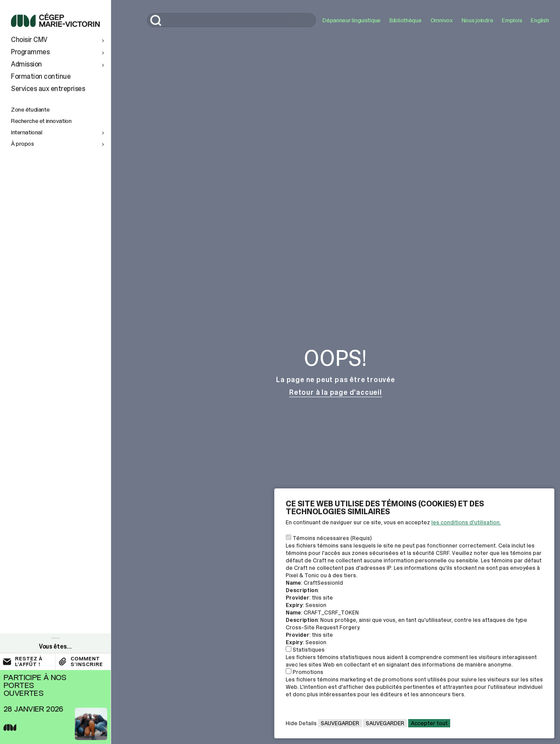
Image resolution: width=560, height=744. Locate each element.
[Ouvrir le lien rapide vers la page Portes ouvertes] (55, 707)
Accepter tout (429, 723)
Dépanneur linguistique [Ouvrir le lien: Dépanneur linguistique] (352, 20)
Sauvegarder (340, 723)
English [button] (540, 20)
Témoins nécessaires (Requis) (332, 538)
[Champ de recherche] (232, 20)
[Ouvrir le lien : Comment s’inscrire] (83, 662)
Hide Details (301, 723)
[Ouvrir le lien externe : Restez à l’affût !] (28, 662)
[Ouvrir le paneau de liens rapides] (55, 645)
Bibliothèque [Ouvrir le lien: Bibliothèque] (406, 20)
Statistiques (309, 650)
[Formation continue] (59, 77)
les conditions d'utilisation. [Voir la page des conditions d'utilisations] (466, 522)
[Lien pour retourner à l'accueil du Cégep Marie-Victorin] (55, 25)
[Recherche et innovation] (59, 121)
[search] (232, 20)
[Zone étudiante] (59, 109)
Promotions (308, 672)
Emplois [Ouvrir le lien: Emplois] (512, 20)
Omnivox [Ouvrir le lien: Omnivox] (442, 20)
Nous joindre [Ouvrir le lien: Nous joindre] (478, 20)
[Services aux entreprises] (59, 89)
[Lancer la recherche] (156, 21)
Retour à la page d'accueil (336, 392)
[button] (59, 40)
